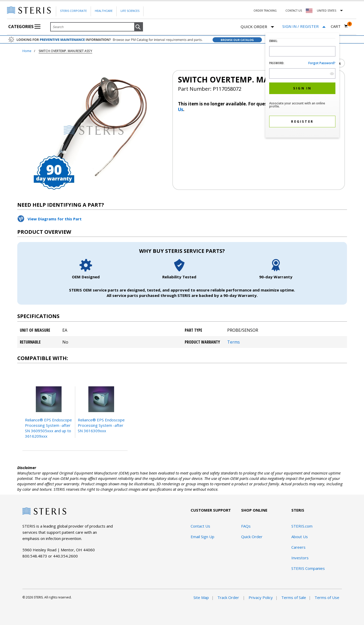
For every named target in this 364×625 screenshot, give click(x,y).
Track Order (229, 597)
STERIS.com (302, 526)
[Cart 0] (339, 26)
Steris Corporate (73, 11)
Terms (234, 342)
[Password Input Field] (302, 73)
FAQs (246, 526)
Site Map (201, 597)
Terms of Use (327, 597)
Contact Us (294, 11)
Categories (24, 27)
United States (327, 11)
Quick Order (257, 27)
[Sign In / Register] (304, 26)
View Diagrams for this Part (55, 219)
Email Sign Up (202, 537)
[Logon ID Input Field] (302, 51)
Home (27, 51)
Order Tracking (265, 11)
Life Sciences (130, 11)
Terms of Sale (294, 597)
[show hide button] (332, 74)
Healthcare (104, 11)
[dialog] (302, 86)
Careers (298, 547)
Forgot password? (322, 63)
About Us (300, 537)
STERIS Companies (308, 568)
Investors (300, 558)
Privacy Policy (261, 597)
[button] (139, 27)
